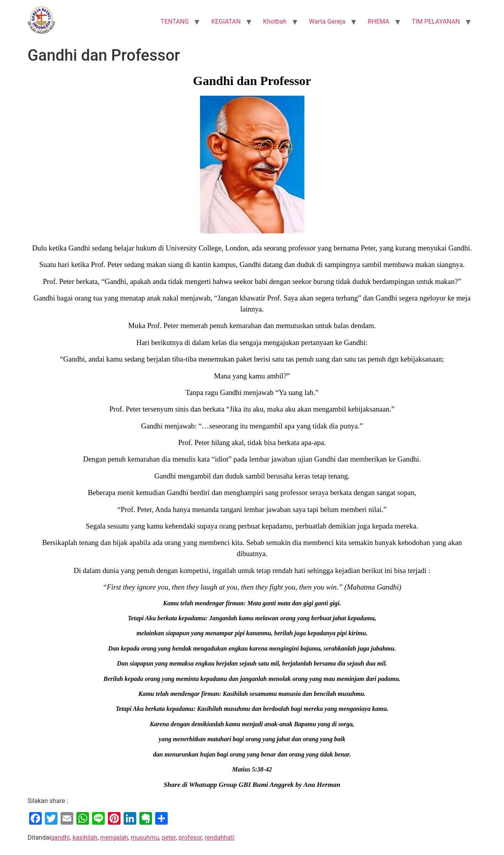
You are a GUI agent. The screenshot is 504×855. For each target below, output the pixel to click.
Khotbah (275, 21)
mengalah (114, 837)
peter (169, 837)
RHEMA (379, 21)
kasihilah (85, 837)
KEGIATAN (226, 21)
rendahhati (220, 837)
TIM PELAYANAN (436, 21)
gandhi (60, 837)
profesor (190, 837)
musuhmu (145, 837)
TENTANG (175, 21)
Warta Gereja (327, 21)
